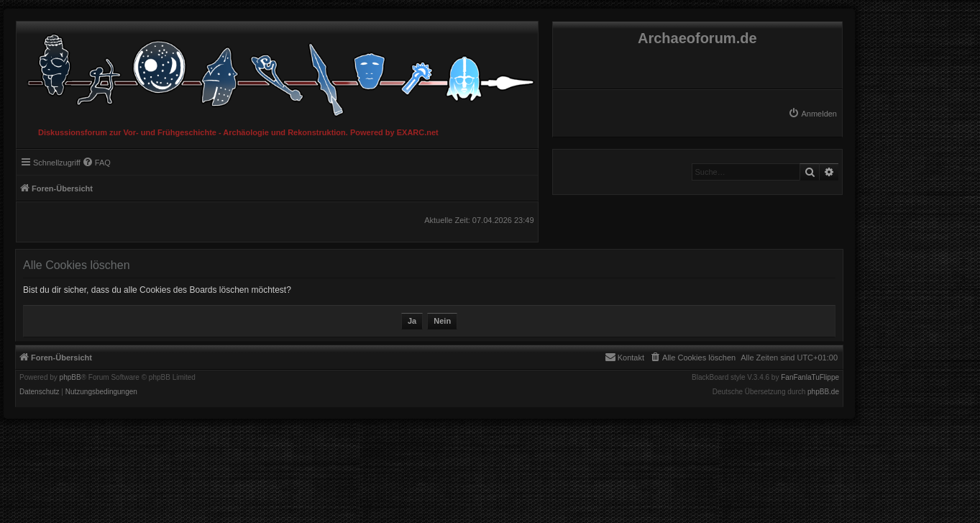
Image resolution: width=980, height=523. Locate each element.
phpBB (70, 378)
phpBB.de (823, 392)
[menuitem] (812, 114)
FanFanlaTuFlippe (810, 378)
